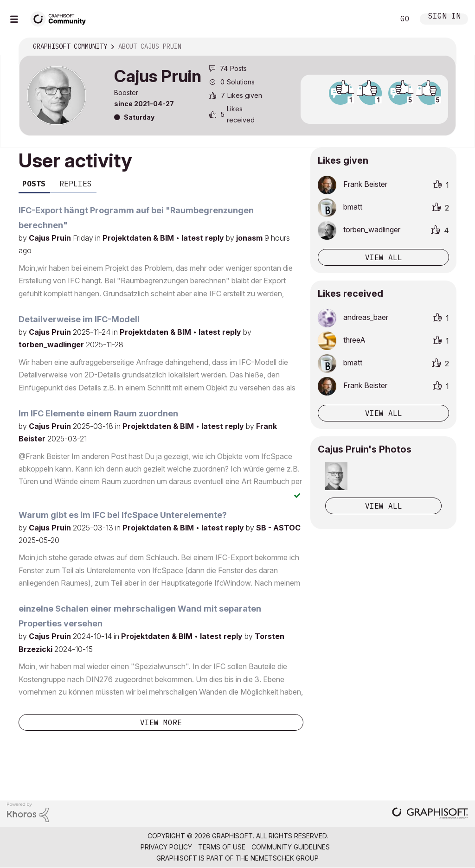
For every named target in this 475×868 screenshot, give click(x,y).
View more (161, 722)
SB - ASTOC (278, 528)
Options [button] (443, 47)
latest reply (204, 238)
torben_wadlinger (52, 345)
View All (384, 506)
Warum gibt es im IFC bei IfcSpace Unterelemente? (123, 515)
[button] (336, 476)
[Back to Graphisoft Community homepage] (61, 18)
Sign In (444, 17)
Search (377, 19)
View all (384, 257)
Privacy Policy (166, 847)
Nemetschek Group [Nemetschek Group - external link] (285, 858)
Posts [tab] (34, 184)
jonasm (250, 238)
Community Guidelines (291, 847)
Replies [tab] (76, 184)
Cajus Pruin (51, 238)
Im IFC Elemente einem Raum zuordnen (98, 413)
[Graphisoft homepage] (430, 814)
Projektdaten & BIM (139, 238)
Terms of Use (222, 847)
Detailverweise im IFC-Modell (79, 319)
